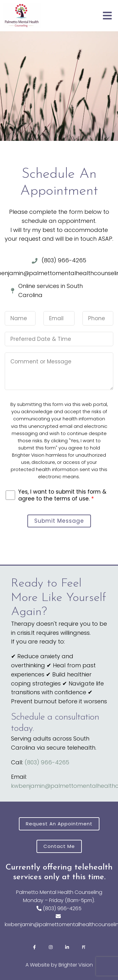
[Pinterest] (84, 947)
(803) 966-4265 (47, 762)
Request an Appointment (59, 824)
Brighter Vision (76, 965)
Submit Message (59, 521)
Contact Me (59, 846)
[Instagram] (51, 947)
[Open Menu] (107, 16)
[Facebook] (35, 947)
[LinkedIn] (67, 947)
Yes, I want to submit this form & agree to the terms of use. (62, 495)
